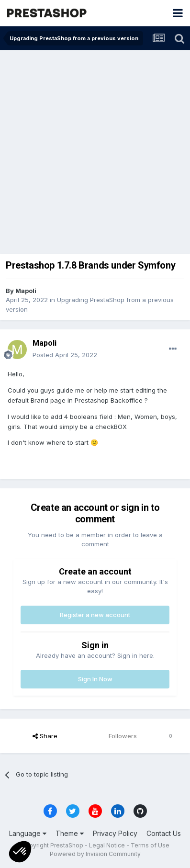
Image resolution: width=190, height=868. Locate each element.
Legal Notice (107, 845)
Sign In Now (95, 679)
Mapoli (26, 291)
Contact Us (164, 833)
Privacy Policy (115, 833)
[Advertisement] (95, 150)
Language (28, 833)
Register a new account (95, 615)
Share (45, 736)
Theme (70, 833)
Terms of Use (150, 845)
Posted (65, 355)
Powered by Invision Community (95, 854)
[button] (20, 852)
